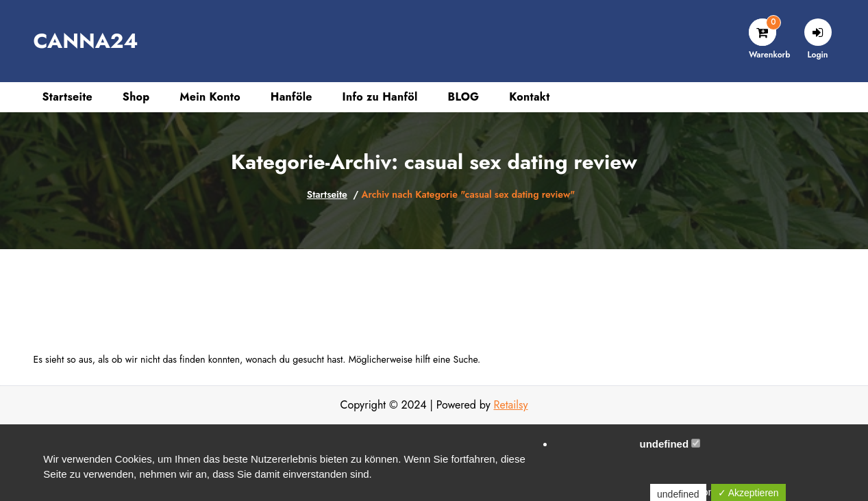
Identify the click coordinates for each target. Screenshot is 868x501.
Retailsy (510, 405)
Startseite (327, 194)
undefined (670, 444)
